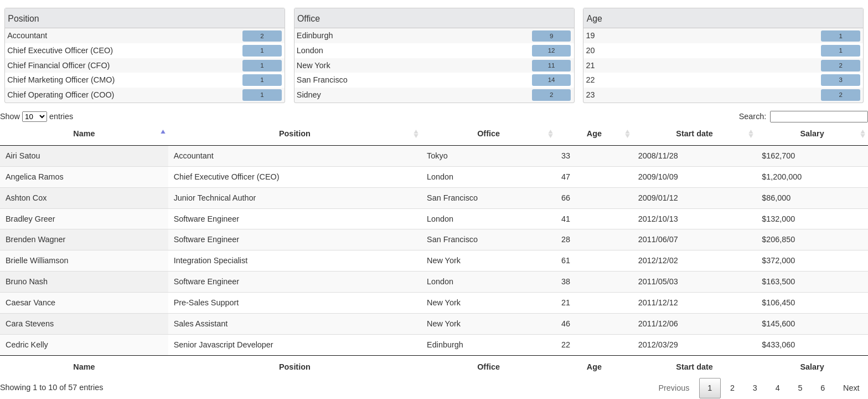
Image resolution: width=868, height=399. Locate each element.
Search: (804, 116)
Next (851, 388)
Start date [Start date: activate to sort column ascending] (696, 134)
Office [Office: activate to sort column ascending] (492, 134)
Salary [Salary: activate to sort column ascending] (813, 134)
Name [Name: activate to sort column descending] (84, 134)
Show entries (37, 116)
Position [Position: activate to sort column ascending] (297, 134)
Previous (674, 388)
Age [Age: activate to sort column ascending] (597, 134)
